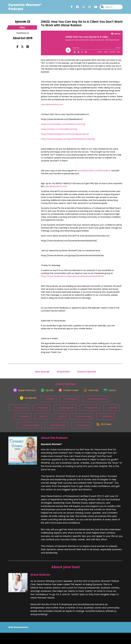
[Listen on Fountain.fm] (27, 419)
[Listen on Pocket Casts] (78, 392)
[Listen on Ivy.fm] (105, 419)
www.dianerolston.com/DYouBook (94, 171)
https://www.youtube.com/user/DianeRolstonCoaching (68, 139)
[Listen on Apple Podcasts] (31, 392)
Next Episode (42, 372)
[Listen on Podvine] (74, 401)
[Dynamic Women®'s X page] (82, 8)
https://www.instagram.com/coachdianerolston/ (65, 134)
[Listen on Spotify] (55, 392)
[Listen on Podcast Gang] (27, 428)
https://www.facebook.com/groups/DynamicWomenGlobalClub (72, 276)
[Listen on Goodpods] (53, 401)
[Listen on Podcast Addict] (75, 428)
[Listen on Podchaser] (95, 401)
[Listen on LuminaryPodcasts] (29, 410)
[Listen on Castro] (32, 401)
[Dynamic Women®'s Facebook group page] (76, 8)
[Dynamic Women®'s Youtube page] (94, 8)
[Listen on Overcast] (102, 392)
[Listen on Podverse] (79, 410)
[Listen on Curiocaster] (54, 436)
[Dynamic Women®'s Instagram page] (88, 8)
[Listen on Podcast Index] (102, 428)
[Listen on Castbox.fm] (56, 410)
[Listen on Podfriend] (51, 428)
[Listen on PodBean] (68, 419)
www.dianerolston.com (52, 104)
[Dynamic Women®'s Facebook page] (72, 8)
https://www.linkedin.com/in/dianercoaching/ (63, 124)
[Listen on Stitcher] (48, 419)
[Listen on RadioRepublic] (102, 410)
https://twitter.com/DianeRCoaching (59, 129)
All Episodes (63, 372)
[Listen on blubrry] (87, 419)
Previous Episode (87, 372)
